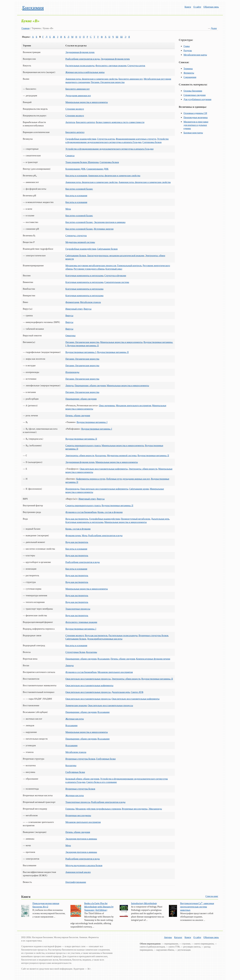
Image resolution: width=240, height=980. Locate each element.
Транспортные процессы (78, 609)
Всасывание (104, 659)
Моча (68, 209)
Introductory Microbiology (144, 903)
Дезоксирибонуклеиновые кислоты (105, 639)
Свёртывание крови (139, 489)
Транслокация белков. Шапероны (82, 162)
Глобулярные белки (106, 759)
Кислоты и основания (76, 176)
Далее (214, 28)
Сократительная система (117, 282)
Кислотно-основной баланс (79, 189)
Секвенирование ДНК (97, 169)
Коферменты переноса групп (91, 479)
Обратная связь (211, 7)
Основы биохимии (193, 91)
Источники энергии (104, 229)
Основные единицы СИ (195, 113)
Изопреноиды (72, 372)
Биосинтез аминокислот (131, 79)
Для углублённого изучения (197, 99)
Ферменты (189, 73)
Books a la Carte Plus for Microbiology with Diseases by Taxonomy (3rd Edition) (99, 907)
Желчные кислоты (75, 719)
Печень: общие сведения (78, 415)
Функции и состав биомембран (81, 512)
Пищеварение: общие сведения (90, 385)
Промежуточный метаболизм (135, 519)
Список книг (212, 896)
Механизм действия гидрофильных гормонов (98, 809)
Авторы (168, 937)
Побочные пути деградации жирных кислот (128, 479)
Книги (188, 7)
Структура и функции (115, 276)
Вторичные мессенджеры (135, 809)
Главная (25, 28)
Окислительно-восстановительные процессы (88, 679)
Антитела (70, 122)
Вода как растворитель (77, 519)
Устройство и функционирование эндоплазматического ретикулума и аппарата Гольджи (109, 149)
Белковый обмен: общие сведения (82, 779)
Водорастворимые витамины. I (81, 352)
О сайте (197, 7)
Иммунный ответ (74, 309)
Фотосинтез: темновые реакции (81, 622)
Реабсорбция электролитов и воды (83, 59)
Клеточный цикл (114, 269)
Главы (187, 46)
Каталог (178, 937)
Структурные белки (75, 652)
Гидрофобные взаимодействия (81, 139)
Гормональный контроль (129, 266)
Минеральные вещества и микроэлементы (87, 102)
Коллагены (101, 455)
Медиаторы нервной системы (80, 242)
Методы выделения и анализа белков (84, 865)
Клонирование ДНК (75, 169)
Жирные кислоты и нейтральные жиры (85, 72)
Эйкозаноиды (155, 809)
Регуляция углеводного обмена (89, 269)
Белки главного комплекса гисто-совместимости (120, 122)
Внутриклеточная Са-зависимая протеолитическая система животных (197, 907)
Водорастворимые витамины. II (83, 345)
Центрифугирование (76, 882)
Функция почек (73, 535)
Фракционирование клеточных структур (136, 139)
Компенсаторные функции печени (153, 659)
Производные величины (196, 117)
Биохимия (33, 8)
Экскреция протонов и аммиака (110, 222)
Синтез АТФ (137, 692)
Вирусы (88, 309)
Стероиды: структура (76, 236)
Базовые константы (193, 133)
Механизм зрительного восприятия (134, 405)
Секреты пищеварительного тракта (83, 445)
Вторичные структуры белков (153, 635)
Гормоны (70, 809)
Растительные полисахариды (80, 66)
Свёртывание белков (107, 249)
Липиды (69, 385)
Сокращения (190, 77)
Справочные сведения (194, 95)
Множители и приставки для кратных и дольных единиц (196, 125)
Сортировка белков (152, 142)
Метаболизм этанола (90, 302)
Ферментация (72, 302)
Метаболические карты (195, 55)
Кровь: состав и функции (110, 512)
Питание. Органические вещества (108, 82)
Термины (188, 69)
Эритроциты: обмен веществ (80, 455)
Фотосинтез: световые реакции (111, 66)
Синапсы (70, 156)
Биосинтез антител (85, 122)
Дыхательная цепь (160, 519)
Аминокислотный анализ (78, 872)
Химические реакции (76, 705)
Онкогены (70, 336)
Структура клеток (136, 66)
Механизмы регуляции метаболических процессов (91, 266)
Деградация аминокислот (78, 96)
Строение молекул (75, 109)
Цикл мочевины (107, 405)
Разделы (188, 50)
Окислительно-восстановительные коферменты (104, 469)
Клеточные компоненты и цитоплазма (84, 276)
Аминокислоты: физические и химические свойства (91, 79)
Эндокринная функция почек (80, 52)
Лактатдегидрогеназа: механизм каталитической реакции (116, 256)
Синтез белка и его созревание (101, 782)
